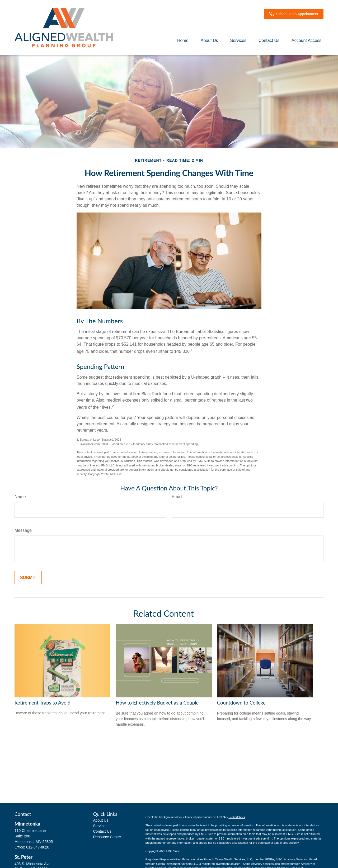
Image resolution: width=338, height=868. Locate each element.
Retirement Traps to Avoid (43, 703)
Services (100, 826)
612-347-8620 (38, 847)
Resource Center (107, 837)
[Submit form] (28, 578)
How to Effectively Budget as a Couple (157, 703)
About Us (101, 820)
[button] (183, 40)
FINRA (270, 859)
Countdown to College (241, 703)
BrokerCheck (237, 817)
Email (177, 497)
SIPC (279, 859)
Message (23, 530)
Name (20, 497)
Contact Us (102, 831)
